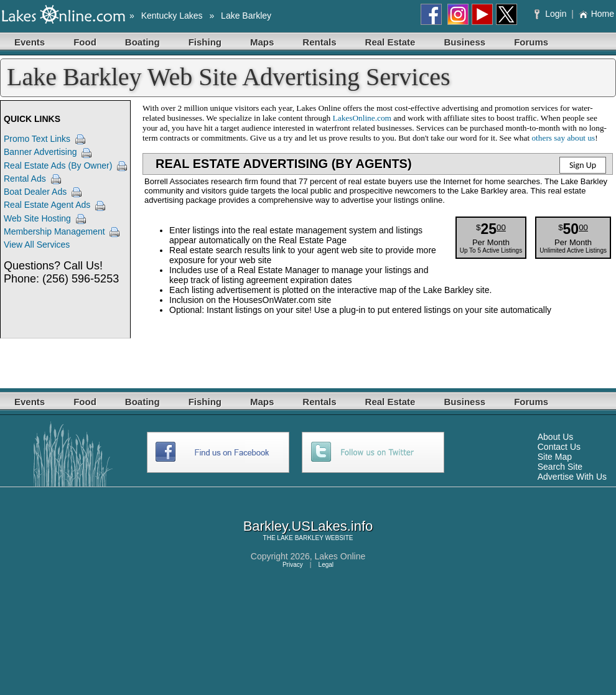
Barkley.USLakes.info (308, 526)
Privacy (293, 565)
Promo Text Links (37, 139)
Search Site (560, 467)
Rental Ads (25, 179)
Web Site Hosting (37, 218)
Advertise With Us (572, 477)
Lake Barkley (246, 16)
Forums (531, 42)
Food (85, 42)
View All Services (37, 245)
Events (30, 42)
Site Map (555, 457)
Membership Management (54, 231)
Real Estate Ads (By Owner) (58, 166)
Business (464, 42)
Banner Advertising (40, 152)
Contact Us (559, 447)
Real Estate (390, 42)
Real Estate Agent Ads (47, 205)
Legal (326, 565)
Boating (142, 42)
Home (596, 14)
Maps (262, 42)
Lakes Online (340, 556)
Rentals (319, 42)
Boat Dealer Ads (35, 192)
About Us (556, 437)
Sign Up (583, 165)
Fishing (205, 42)
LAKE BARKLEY (300, 538)
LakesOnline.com (362, 118)
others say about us (563, 138)
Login (552, 14)
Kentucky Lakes (172, 16)
